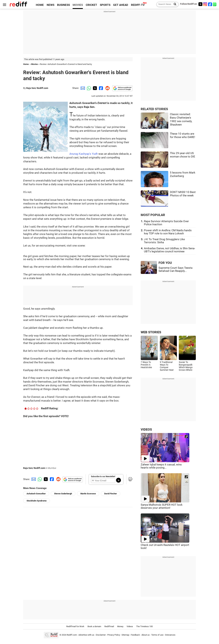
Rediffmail (109, 626)
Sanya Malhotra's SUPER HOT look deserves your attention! (162, 506)
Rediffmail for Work (75, 626)
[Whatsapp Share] (88, 88)
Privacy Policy (114, 635)
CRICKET (91, 5)
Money (120, 626)
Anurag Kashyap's (84, 154)
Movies (35, 64)
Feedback (135, 635)
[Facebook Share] (101, 88)
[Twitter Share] (95, 88)
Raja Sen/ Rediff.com (37, 88)
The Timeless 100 (144, 626)
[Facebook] (210, 4)
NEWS (50, 5)
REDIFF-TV (138, 5)
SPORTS (105, 5)
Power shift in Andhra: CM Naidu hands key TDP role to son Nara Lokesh (168, 232)
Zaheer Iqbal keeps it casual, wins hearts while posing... (161, 466)
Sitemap (125, 635)
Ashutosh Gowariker (36, 494)
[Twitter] (200, 4)
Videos (130, 626)
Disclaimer (101, 635)
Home (26, 64)
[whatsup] (215, 4)
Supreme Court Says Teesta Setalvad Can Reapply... (175, 269)
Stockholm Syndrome (37, 501)
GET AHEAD (121, 5)
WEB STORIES (151, 332)
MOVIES (78, 5)
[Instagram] (205, 4)
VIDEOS (146, 430)
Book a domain (94, 626)
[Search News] (174, 4)
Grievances (170, 635)
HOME (40, 5)
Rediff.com (72, 635)
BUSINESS (63, 5)
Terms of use (157, 635)
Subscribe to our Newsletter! (103, 476)
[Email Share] (82, 88)
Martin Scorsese (88, 494)
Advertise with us (86, 635)
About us (146, 635)
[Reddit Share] (107, 88)
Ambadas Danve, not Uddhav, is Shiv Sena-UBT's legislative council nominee (170, 250)
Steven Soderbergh (63, 494)
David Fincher (111, 494)
